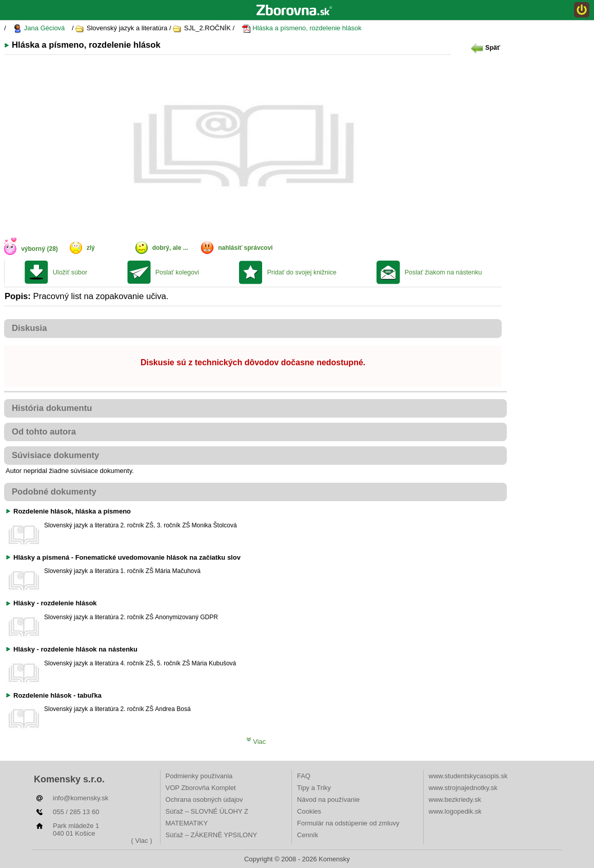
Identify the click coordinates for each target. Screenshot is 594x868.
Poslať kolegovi (177, 272)
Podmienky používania (199, 776)
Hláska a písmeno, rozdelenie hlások (302, 28)
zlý (91, 248)
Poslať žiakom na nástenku (443, 272)
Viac (256, 742)
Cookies (309, 811)
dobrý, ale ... (170, 248)
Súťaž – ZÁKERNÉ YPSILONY (212, 835)
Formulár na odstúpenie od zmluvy (348, 823)
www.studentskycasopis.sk (468, 776)
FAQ (304, 776)
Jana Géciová (39, 28)
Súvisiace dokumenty (55, 455)
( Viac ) (142, 841)
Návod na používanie (328, 800)
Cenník (308, 835)
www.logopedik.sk (455, 811)
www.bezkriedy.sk (455, 800)
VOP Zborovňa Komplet (201, 788)
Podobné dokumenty (54, 492)
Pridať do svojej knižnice (302, 272)
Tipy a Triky (314, 788)
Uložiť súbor (70, 272)
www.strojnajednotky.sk (463, 788)
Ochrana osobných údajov (204, 800)
